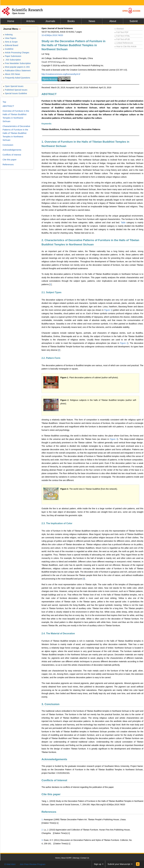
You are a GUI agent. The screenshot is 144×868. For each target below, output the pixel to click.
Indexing (8, 35)
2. (42, 830)
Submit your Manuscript (119, 864)
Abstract (119, 29)
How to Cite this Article (125, 46)
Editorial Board (11, 45)
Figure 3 (114, 439)
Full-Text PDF (122, 32)
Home (11, 21)
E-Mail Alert (10, 864)
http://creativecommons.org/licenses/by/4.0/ (61, 74)
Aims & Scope (10, 42)
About (113, 21)
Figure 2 (124, 343)
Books (71, 21)
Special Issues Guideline (15, 93)
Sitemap (76, 858)
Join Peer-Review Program (33, 864)
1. (42, 819)
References (49, 812)
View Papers (10, 38)
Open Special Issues (13, 86)
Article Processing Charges (16, 53)
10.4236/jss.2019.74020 (52, 35)
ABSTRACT (49, 94)
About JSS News (12, 74)
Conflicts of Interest (54, 780)
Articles (30, 21)
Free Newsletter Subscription (17, 63)
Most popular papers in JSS (16, 67)
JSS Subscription (12, 60)
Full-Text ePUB (122, 39)
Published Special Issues (15, 90)
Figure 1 (108, 310)
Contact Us (85, 858)
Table (124, 223)
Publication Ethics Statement (17, 71)
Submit (134, 21)
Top (4, 102)
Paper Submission (12, 56)
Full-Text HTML (122, 36)
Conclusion (8, 145)
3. (42, 840)
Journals (50, 21)
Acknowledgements (54, 759)
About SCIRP (66, 858)
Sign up (98, 864)
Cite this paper (51, 794)
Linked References (124, 43)
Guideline (8, 49)
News (92, 21)
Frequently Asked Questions (17, 78)
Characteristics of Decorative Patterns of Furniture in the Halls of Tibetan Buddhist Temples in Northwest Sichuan (16, 133)
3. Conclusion (51, 704)
